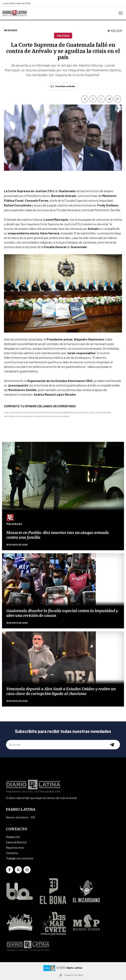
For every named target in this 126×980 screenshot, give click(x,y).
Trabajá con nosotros (20, 858)
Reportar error (15, 848)
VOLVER (115, 31)
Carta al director (16, 842)
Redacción (13, 837)
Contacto (12, 853)
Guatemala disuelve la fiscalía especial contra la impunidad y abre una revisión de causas (62, 613)
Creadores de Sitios (73, 975)
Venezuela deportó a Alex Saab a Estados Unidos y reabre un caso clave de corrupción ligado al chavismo (61, 691)
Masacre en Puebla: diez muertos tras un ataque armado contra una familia (58, 535)
